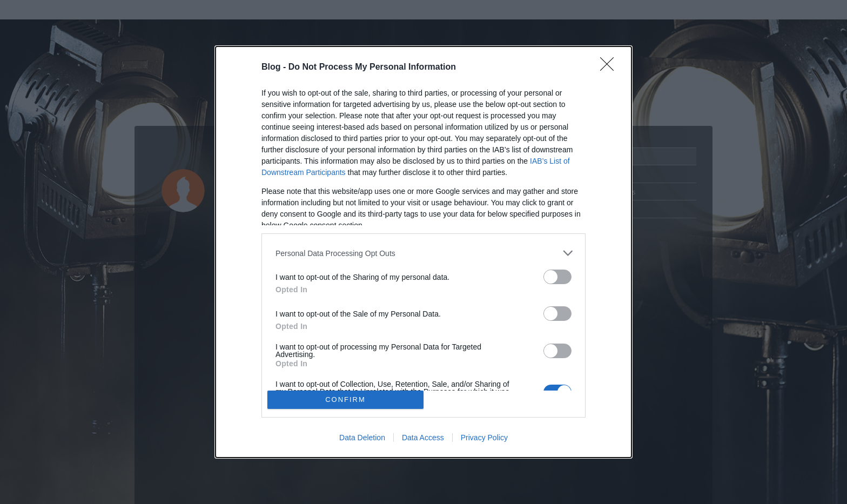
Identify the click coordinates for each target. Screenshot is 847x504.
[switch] (557, 277)
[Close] (610, 68)
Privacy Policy (484, 438)
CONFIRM (345, 399)
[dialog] (423, 252)
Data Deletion (362, 438)
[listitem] (423, 253)
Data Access (423, 438)
